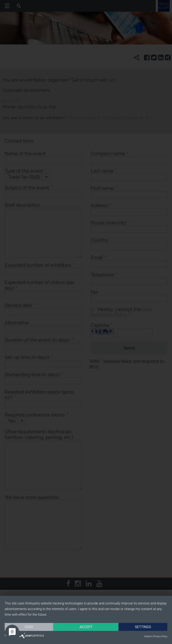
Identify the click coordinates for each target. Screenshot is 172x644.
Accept (86, 627)
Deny (29, 627)
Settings (143, 627)
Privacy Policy (160, 636)
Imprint (148, 636)
